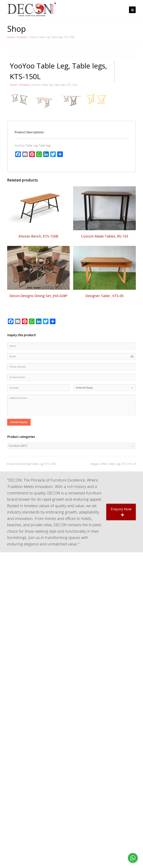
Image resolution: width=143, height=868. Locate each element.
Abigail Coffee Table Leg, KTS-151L (113, 560)
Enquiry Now (121, 608)
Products (22, 37)
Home (11, 37)
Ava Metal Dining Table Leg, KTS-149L (32, 560)
